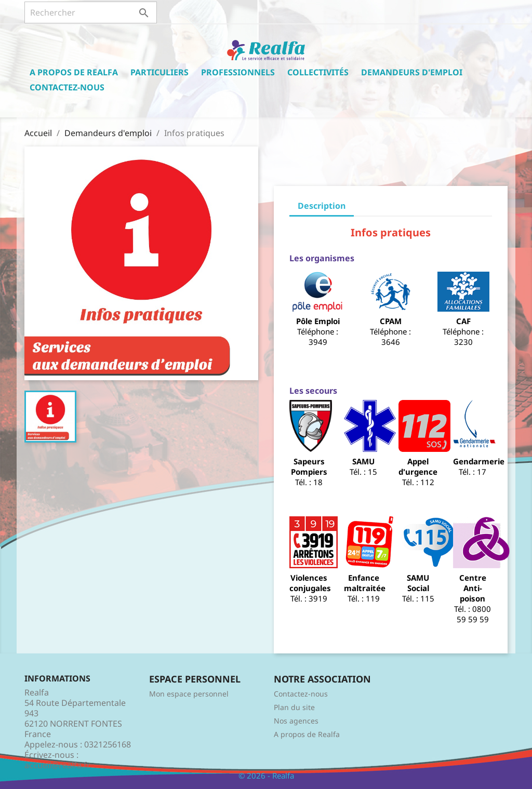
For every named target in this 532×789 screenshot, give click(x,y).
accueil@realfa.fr (57, 765)
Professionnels (238, 72)
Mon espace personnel (189, 694)
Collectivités (318, 72)
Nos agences (296, 721)
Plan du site (294, 707)
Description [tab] (322, 206)
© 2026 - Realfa (266, 775)
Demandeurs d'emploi (412, 72)
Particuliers (159, 72)
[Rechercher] (91, 12)
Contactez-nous (67, 87)
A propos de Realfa (74, 72)
